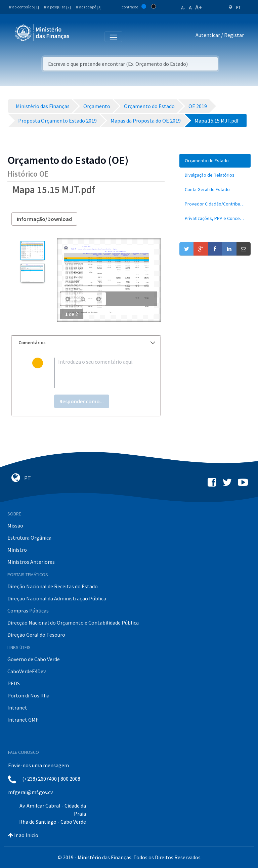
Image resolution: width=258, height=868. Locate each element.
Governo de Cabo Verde (34, 659)
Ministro (17, 550)
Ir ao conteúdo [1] (24, 7)
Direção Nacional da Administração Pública (57, 598)
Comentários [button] (87, 342)
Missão (15, 526)
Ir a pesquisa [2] (57, 7)
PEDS (14, 683)
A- (183, 8)
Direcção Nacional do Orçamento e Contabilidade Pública (73, 623)
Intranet (17, 707)
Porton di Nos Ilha (28, 695)
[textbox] (97, 373)
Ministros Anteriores (31, 562)
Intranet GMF (23, 720)
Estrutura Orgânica (29, 538)
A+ (199, 7)
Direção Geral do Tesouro (36, 635)
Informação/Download (44, 219)
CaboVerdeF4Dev (27, 671)
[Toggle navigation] (80, 36)
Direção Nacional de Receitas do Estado (53, 586)
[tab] (86, 343)
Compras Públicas (28, 610)
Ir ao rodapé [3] (89, 7)
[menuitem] (215, 161)
